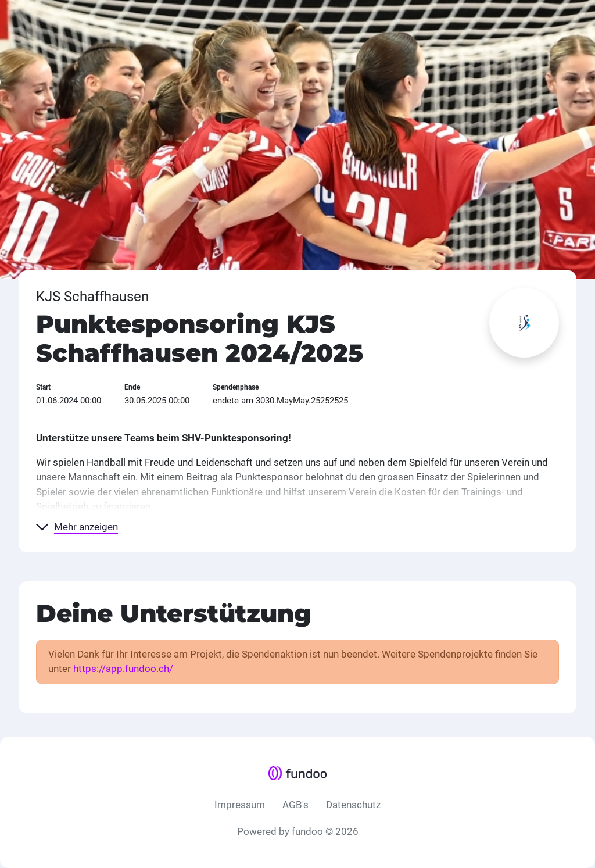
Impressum (240, 805)
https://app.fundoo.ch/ (123, 669)
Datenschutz (353, 805)
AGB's (295, 805)
